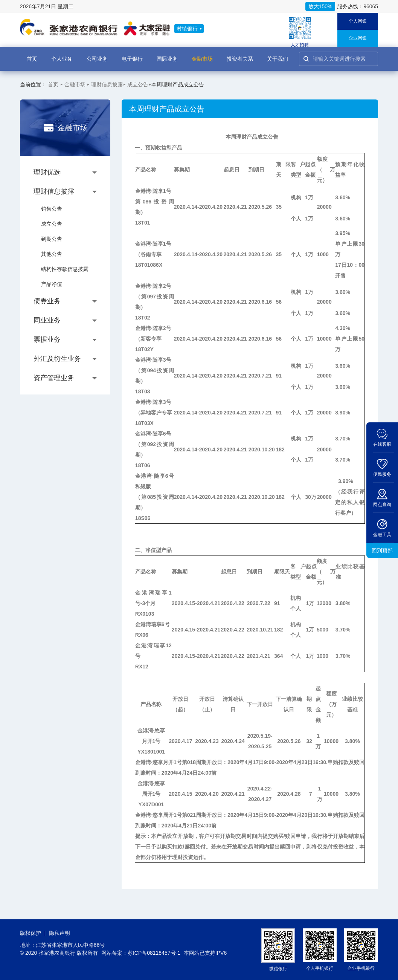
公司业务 (97, 55)
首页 (32, 55)
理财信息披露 (107, 84)
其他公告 (52, 254)
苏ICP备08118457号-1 (154, 953)
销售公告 (52, 209)
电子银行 (132, 55)
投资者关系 (240, 55)
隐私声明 (59, 933)
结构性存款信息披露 (65, 269)
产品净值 (52, 284)
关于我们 (278, 55)
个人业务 (62, 55)
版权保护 (30, 933)
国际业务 (167, 55)
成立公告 (138, 84)
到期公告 (52, 239)
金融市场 (202, 55)
